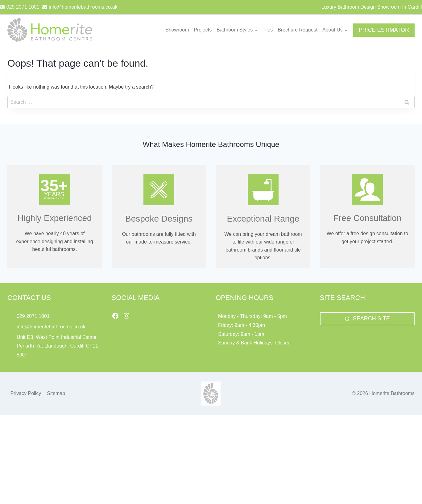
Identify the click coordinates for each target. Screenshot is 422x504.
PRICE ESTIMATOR (384, 30)
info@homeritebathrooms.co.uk (51, 327)
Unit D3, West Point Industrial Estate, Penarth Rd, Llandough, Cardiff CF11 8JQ (57, 346)
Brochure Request (298, 30)
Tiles (268, 30)
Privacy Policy (26, 393)
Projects (203, 30)
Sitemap (56, 393)
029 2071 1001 (33, 316)
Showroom (177, 30)
